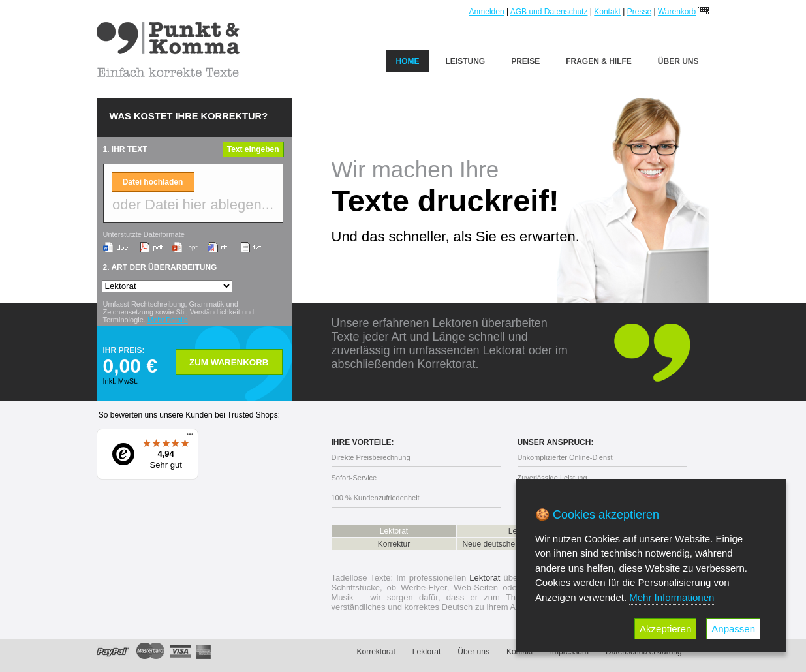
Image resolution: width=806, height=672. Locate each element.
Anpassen (733, 629)
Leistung (465, 61)
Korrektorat (376, 652)
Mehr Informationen (672, 597)
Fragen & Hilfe (599, 61)
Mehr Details (168, 320)
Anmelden (487, 12)
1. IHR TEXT (125, 149)
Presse (639, 12)
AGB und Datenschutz (549, 12)
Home (407, 61)
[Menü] (190, 437)
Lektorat (394, 531)
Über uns (678, 61)
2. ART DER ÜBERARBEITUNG (160, 267)
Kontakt (607, 12)
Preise (525, 61)
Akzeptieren (665, 629)
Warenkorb (677, 12)
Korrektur (394, 544)
